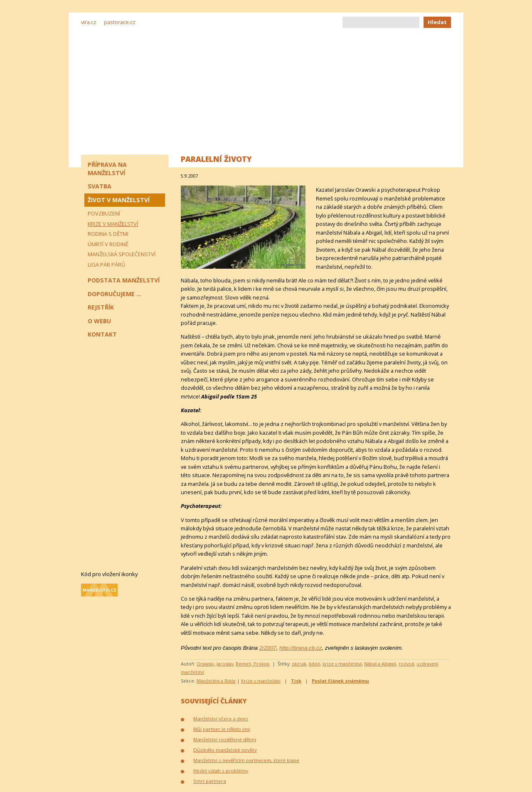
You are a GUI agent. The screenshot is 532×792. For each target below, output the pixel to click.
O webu (99, 321)
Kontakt (102, 334)
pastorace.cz (120, 22)
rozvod (406, 664)
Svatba (100, 186)
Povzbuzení (104, 213)
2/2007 (268, 648)
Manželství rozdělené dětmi (225, 739)
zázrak (299, 664)
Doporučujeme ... (115, 294)
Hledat (437, 22)
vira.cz (89, 22)
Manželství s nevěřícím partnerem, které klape (246, 760)
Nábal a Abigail (380, 664)
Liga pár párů (106, 265)
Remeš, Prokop (253, 664)
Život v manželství (119, 200)
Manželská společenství (122, 254)
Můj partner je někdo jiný (222, 729)
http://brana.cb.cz (300, 648)
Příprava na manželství (107, 169)
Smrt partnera (210, 781)
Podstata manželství (124, 280)
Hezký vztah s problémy (221, 771)
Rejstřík (101, 307)
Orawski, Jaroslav (215, 664)
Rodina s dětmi (108, 234)
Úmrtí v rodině (108, 244)
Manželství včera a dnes (221, 719)
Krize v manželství (261, 681)
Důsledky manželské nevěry (225, 750)
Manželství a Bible (216, 681)
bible (314, 664)
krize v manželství (342, 664)
